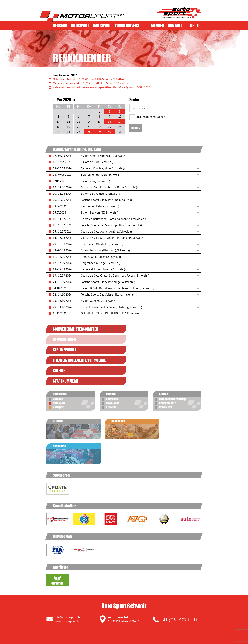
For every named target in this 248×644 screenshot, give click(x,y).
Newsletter (166, 376)
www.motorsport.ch (67, 564)
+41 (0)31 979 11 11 (179, 562)
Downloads (113, 372)
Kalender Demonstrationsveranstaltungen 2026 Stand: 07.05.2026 (102, 87)
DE (192, 25)
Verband (60, 25)
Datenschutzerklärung (172, 368)
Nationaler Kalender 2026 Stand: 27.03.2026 (88, 79)
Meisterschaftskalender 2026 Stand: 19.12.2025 (90, 83)
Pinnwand (112, 368)
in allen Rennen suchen (147, 117)
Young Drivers (127, 25)
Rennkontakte (168, 372)
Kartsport (102, 25)
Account (111, 376)
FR (199, 25)
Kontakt (175, 25)
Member (158, 25)
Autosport (80, 25)
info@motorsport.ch (67, 560)
